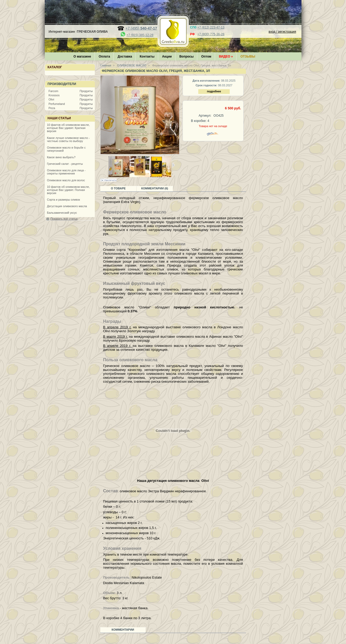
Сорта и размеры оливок (63, 200)
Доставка (125, 57)
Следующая (174, 165)
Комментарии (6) (155, 188)
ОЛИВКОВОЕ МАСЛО (131, 65)
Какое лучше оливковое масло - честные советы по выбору (68, 139)
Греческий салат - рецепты (65, 164)
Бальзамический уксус (62, 213)
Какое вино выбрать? (61, 157)
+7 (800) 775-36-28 (211, 34)
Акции (167, 57)
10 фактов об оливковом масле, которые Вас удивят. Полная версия (68, 190)
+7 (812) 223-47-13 (211, 27)
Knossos (54, 95)
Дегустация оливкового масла (67, 206)
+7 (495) (141, 28)
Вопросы (187, 57)
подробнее (214, 91)
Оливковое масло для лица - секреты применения (66, 172)
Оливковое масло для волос (66, 180)
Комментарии (123, 630)
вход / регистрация (282, 32)
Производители (62, 84)
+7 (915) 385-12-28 (140, 35)
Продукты (86, 91)
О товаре (118, 188)
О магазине (82, 57)
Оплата (104, 57)
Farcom (53, 91)
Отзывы (248, 57)
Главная (106, 65)
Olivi (51, 99)
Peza (52, 108)
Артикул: (205, 116)
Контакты (147, 57)
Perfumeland (57, 104)
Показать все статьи (64, 219)
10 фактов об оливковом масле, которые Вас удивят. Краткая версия (68, 128)
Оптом (206, 57)
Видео (226, 57)
